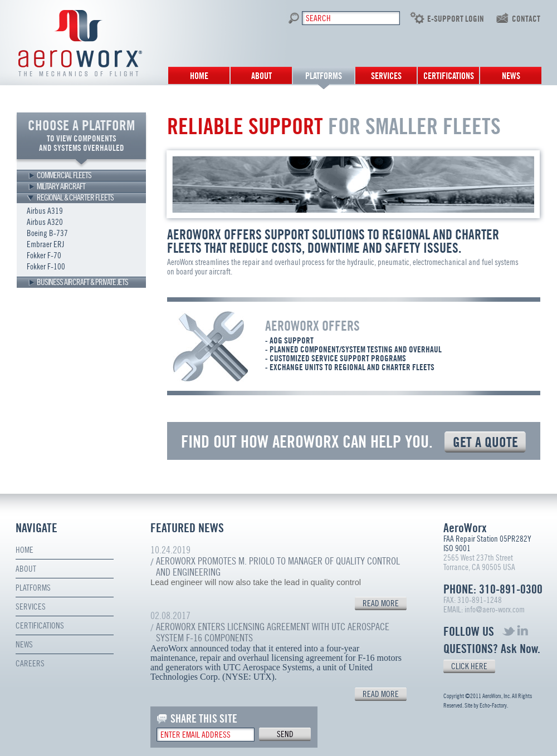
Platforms (324, 76)
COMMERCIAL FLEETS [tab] (64, 175)
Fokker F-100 (46, 267)
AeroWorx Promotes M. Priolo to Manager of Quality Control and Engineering (278, 566)
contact (526, 19)
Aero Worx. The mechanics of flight (80, 43)
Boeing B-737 (47, 233)
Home (199, 76)
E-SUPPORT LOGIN (456, 19)
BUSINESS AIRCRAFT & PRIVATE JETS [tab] (82, 282)
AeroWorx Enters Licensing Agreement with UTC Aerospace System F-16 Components (273, 632)
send (285, 734)
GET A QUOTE (485, 442)
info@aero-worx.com (495, 610)
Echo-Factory (493, 706)
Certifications (449, 76)
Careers (30, 664)
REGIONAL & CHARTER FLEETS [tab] (75, 198)
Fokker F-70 (44, 256)
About (262, 76)
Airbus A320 (45, 222)
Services (386, 76)
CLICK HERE (469, 666)
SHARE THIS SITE (204, 719)
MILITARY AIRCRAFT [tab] (61, 186)
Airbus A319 (45, 211)
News (511, 76)
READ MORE (381, 603)
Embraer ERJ (45, 244)
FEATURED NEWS (187, 528)
